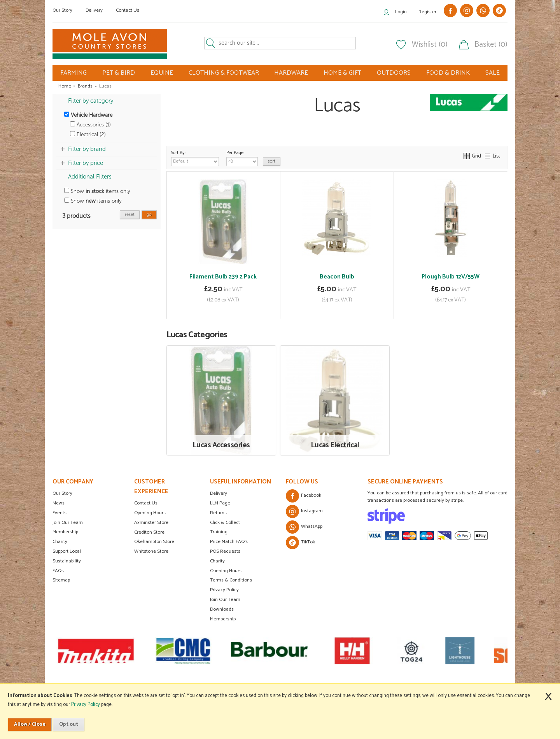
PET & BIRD (119, 73)
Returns (218, 513)
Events (59, 513)
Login (401, 12)
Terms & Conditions (231, 580)
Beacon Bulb (337, 277)
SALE (493, 73)
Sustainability (67, 561)
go (149, 215)
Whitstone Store (151, 551)
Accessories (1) (90, 125)
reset (130, 215)
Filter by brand (87, 149)
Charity (60, 542)
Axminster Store (151, 523)
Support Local (67, 551)
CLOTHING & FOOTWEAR (224, 73)
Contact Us (128, 10)
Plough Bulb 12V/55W (451, 277)
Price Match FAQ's (229, 542)
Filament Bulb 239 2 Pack (223, 277)
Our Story (62, 10)
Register (427, 12)
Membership (65, 532)
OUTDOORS (394, 73)
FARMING (73, 73)
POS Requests (225, 551)
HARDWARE (291, 73)
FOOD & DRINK (448, 73)
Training (219, 532)
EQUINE (162, 73)
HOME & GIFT (342, 73)
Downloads (222, 609)
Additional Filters (90, 177)
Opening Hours (150, 513)
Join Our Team (68, 523)
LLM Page (220, 503)
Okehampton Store (154, 542)
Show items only (97, 191)
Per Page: (242, 158)
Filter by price (86, 163)
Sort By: (195, 158)
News (59, 503)
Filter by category (91, 101)
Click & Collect (225, 523)
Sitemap (61, 580)
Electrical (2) (88, 134)
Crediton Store (149, 532)
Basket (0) (491, 45)
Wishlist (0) (430, 45)
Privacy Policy (224, 590)
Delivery (94, 10)
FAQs (58, 571)
